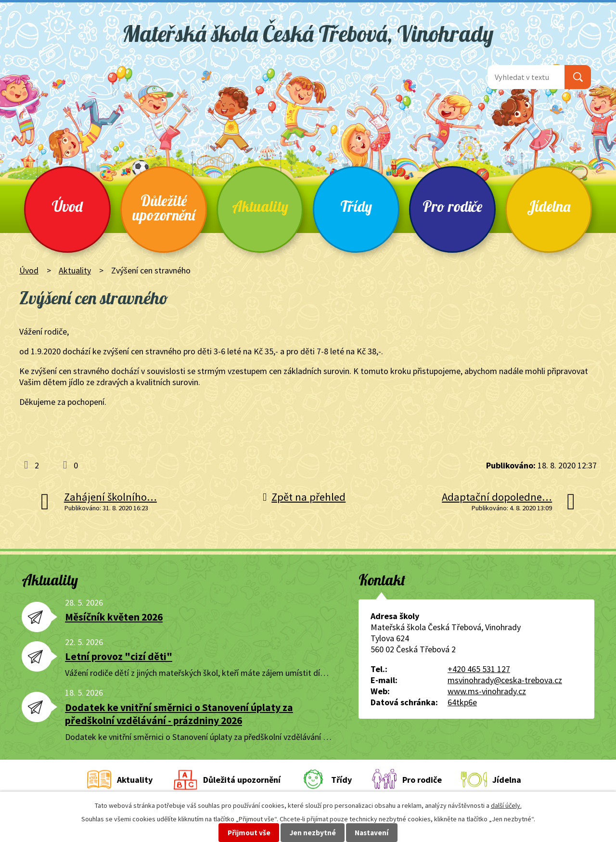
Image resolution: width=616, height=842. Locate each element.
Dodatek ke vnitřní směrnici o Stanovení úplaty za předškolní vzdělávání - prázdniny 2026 (179, 714)
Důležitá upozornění (242, 780)
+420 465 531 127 (479, 669)
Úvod (67, 206)
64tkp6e (462, 702)
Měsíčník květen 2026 (114, 617)
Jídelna (549, 206)
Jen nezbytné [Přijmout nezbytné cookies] (313, 833)
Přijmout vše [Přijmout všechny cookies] (249, 833)
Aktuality (260, 206)
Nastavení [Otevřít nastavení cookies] (372, 833)
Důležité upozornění (164, 208)
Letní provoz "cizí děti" (119, 656)
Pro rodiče (452, 206)
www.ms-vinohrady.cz (487, 691)
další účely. (506, 805)
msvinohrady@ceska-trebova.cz (505, 680)
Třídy (356, 206)
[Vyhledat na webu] (526, 77)
